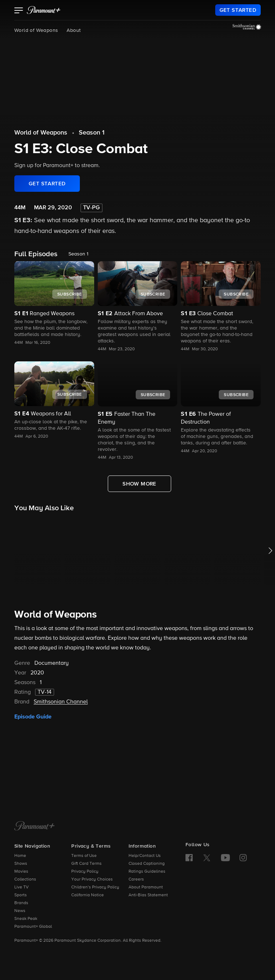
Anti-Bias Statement (148, 895)
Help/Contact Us (145, 856)
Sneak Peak (26, 919)
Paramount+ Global (33, 927)
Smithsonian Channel (61, 702)
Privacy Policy (85, 872)
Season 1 (92, 133)
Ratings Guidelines (147, 872)
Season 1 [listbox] (78, 254)
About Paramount (146, 887)
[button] (19, 11)
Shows (21, 864)
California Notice (88, 895)
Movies (21, 872)
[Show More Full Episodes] (139, 484)
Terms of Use (84, 856)
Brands (21, 903)
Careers (136, 879)
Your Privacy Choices (92, 879)
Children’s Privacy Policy (95, 887)
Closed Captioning (147, 864)
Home (20, 856)
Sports (21, 895)
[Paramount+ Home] (35, 827)
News (20, 911)
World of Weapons (36, 30)
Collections (25, 879)
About (74, 30)
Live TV (21, 887)
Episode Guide (33, 717)
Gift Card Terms (86, 864)
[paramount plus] (44, 10)
